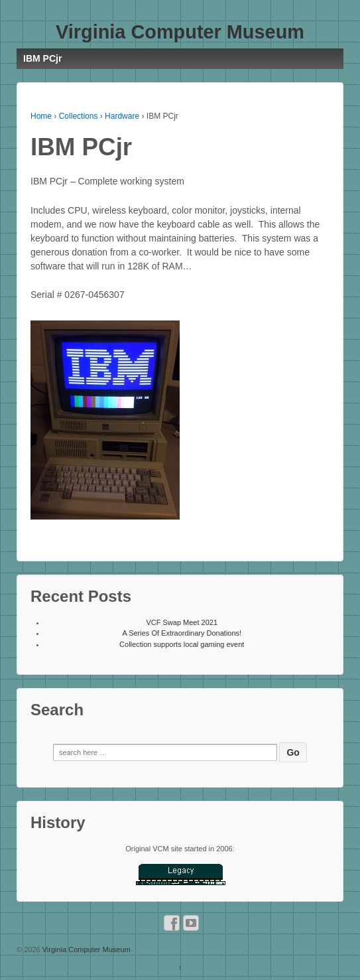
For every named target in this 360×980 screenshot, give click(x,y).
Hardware (122, 116)
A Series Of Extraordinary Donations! (182, 633)
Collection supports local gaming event (182, 644)
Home (41, 116)
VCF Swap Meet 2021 (182, 622)
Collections (79, 116)
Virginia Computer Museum (180, 32)
